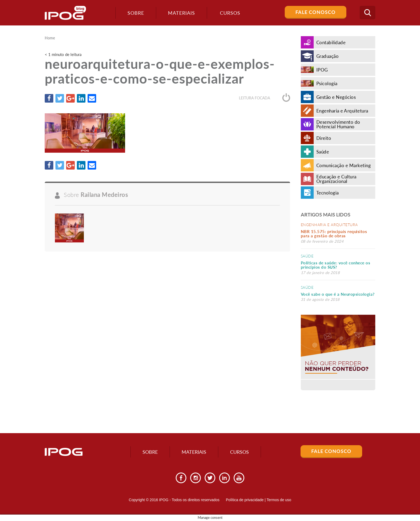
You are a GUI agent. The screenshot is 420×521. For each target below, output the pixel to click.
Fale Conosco (316, 12)
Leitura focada (265, 98)
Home (50, 38)
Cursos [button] (230, 13)
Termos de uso (279, 500)
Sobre (136, 13)
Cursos (239, 452)
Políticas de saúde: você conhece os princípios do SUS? (336, 265)
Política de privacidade (245, 500)
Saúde (307, 256)
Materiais (181, 13)
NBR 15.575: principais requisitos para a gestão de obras (334, 234)
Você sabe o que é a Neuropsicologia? (338, 294)
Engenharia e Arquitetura (329, 225)
